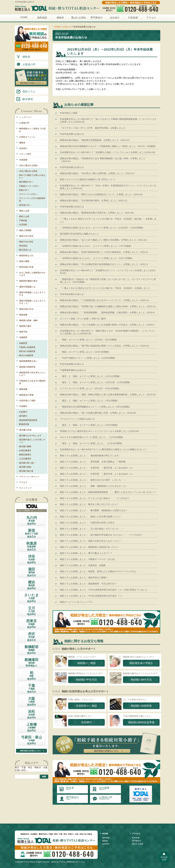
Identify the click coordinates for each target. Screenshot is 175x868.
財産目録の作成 (26, 267)
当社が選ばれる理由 (28, 165)
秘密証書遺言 (25, 455)
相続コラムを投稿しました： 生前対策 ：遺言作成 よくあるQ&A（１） (97, 474)
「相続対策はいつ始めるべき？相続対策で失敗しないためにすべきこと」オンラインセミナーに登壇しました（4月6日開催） (108, 281)
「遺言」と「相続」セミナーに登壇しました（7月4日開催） (89, 401)
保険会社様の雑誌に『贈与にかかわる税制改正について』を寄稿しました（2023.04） (102, 194)
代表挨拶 (133, 18)
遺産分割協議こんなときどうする (32, 294)
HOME (24, 17)
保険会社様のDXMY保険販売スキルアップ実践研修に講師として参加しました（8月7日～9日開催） (108, 146)
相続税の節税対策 (27, 367)
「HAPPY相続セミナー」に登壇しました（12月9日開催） (88, 358)
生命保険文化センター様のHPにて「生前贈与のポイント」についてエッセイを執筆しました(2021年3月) (108, 272)
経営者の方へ (25, 205)
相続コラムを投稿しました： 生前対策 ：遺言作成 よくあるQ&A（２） (97, 468)
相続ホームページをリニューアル (76, 602)
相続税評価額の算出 (28, 281)
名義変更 (23, 337)
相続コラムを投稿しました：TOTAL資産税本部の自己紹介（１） (92, 596)
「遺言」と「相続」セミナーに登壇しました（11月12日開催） (91, 376)
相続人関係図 (25, 230)
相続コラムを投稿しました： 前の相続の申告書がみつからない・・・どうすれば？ (101, 535)
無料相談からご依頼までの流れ (32, 130)
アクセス (151, 18)
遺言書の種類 (25, 446)
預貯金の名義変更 (27, 351)
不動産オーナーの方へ (29, 186)
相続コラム (26, 91)
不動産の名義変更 (27, 347)
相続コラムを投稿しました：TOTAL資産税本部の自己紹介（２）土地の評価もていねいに (104, 590)
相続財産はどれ (26, 255)
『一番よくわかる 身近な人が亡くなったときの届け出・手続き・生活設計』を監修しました (105, 288)
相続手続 (23, 332)
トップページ (25, 117)
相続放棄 (23, 315)
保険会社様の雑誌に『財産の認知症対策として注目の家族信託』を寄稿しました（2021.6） (105, 252)
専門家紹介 (97, 18)
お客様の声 (26, 64)
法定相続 (23, 225)
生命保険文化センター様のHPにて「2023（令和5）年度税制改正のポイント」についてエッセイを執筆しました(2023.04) (108, 187)
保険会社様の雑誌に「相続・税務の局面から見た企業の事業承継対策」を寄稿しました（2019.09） (109, 394)
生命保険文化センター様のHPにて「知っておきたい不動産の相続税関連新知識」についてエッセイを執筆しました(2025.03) (108, 120)
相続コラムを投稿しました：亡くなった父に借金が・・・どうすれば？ (95, 498)
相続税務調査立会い (28, 361)
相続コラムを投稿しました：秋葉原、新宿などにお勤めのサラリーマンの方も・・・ (101, 571)
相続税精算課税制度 (28, 420)
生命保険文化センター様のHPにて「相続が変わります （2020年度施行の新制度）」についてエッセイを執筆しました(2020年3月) (108, 332)
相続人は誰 (24, 211)
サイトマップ (25, 488)
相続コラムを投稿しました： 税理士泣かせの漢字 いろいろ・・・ (94, 480)
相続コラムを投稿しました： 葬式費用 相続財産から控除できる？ (94, 510)
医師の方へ (24, 190)
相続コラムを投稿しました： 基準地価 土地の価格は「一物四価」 (94, 462)
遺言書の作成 (25, 430)
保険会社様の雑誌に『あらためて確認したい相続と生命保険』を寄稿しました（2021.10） (104, 240)
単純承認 (23, 246)
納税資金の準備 (26, 395)
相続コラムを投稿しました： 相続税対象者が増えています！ (90, 455)
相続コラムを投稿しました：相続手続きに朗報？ (84, 577)
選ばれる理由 (78, 18)
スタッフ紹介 (25, 154)
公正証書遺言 (25, 459)
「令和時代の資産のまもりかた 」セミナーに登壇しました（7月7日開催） (96, 246)
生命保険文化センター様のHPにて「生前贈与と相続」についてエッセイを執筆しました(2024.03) (107, 152)
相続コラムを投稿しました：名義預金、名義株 (83, 565)
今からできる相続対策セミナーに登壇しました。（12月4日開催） (92, 437)
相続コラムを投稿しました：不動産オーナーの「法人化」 (88, 559)
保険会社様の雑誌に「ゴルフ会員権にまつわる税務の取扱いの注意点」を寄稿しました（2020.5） (108, 325)
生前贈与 (23, 406)
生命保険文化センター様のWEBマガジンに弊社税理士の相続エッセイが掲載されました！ (104, 449)
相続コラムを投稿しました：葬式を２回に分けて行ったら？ (89, 504)
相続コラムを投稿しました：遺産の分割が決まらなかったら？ (90, 541)
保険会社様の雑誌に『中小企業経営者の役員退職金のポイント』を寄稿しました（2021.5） (105, 264)
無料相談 (42, 18)
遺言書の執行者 (26, 471)
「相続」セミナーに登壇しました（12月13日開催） (85, 352)
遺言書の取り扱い (27, 463)
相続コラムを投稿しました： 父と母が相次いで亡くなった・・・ (93, 529)
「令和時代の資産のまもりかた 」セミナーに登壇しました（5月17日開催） (97, 258)
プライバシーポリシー (29, 477)
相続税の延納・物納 (28, 320)
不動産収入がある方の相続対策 (32, 382)
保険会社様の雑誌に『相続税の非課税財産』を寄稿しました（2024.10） (95, 140)
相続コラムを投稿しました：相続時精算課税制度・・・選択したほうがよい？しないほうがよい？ (108, 492)
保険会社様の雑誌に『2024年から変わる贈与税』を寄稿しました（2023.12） (98, 173)
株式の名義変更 (26, 355)
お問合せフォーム (27, 137)
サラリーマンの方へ (28, 194)
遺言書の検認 (25, 467)
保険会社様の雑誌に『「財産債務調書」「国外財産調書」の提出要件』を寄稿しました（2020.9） (108, 312)
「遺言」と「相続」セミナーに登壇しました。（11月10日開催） (92, 443)
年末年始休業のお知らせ (72, 134)
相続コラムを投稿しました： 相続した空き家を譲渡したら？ (90, 516)
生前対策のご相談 (27, 401)
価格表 (60, 18)
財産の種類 (24, 261)
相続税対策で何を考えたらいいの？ (32, 374)
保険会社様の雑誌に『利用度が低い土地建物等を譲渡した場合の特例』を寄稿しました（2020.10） (109, 306)
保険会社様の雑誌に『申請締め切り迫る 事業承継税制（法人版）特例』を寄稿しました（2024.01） (103, 160)
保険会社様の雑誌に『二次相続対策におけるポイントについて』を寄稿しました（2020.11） (105, 300)
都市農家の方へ (26, 182)
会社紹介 (115, 18)
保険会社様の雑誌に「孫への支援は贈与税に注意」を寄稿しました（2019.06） (99, 413)
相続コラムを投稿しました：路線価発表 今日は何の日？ (88, 584)
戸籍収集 (23, 220)
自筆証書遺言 (25, 450)
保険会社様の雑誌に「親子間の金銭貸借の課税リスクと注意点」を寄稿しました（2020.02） (105, 346)
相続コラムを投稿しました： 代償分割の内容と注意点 (87, 523)
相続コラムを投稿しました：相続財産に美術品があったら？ (89, 547)
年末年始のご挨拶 (69, 113)
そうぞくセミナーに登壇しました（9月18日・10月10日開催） (90, 388)
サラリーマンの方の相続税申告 (32, 200)
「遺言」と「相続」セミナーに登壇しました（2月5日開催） (89, 425)
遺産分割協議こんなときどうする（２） (32, 302)
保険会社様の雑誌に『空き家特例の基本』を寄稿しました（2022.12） (94, 200)
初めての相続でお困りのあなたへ (32, 176)
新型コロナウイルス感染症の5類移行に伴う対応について (88, 179)
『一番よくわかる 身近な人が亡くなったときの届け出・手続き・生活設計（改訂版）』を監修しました (108, 220)
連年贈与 (23, 416)
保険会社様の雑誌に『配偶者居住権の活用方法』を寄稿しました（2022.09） (98, 213)
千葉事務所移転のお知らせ (73, 370)
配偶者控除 (24, 424)
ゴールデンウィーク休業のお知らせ (77, 419)
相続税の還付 (25, 326)
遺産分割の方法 (26, 309)
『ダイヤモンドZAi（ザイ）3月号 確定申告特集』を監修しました (93, 128)
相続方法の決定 (26, 236)
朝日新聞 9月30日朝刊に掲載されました (79, 234)
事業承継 (23, 389)
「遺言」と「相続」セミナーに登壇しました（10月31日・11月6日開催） (96, 382)
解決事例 (24, 99)
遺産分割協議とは (27, 287)
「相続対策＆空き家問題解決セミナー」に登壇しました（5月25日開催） (95, 407)
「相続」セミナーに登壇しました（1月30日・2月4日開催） (89, 340)
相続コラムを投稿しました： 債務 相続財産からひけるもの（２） (94, 486)
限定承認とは (25, 250)
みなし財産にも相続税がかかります (32, 274)
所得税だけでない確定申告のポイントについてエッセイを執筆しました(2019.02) (99, 431)
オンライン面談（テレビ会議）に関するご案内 (83, 319)
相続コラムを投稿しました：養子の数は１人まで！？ (86, 553)
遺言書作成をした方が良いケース (32, 441)
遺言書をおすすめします (30, 436)
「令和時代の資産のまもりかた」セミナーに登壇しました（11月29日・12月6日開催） (102, 228)
